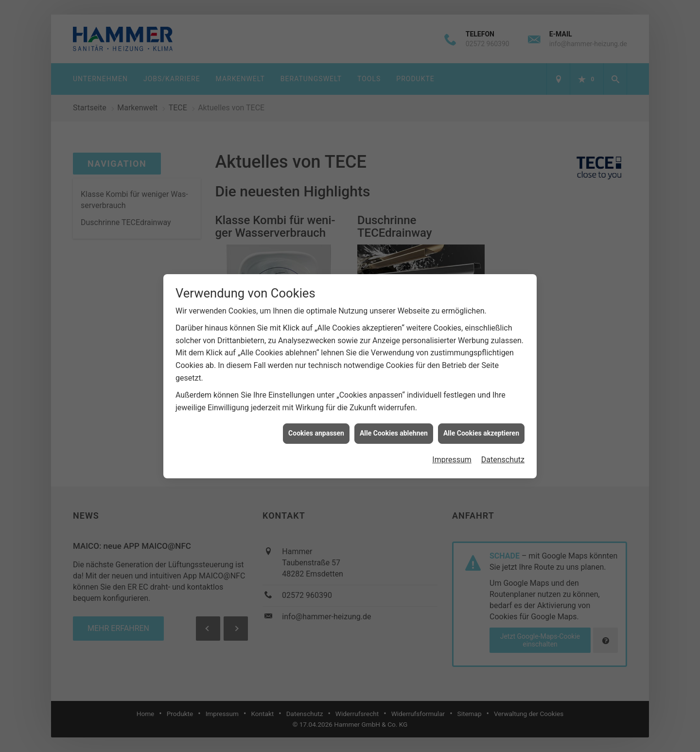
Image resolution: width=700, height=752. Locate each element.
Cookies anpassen (316, 422)
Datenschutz (503, 448)
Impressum (452, 448)
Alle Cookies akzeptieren (481, 422)
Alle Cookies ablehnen (394, 422)
